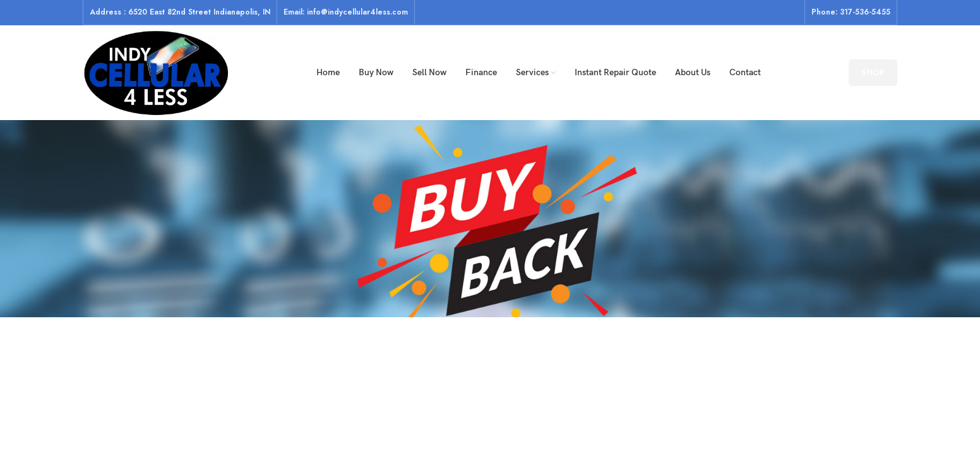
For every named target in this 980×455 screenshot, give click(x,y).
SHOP (873, 72)
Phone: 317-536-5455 (851, 12)
